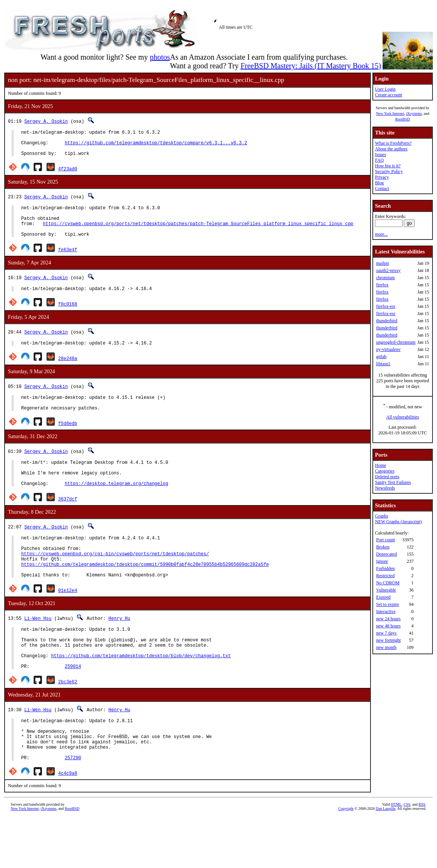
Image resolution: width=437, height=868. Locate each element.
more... (381, 234)
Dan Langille (386, 860)
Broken (383, 547)
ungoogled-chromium (396, 342)
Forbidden (385, 568)
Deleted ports (387, 477)
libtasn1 (383, 364)
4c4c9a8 (68, 824)
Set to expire (388, 604)
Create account (389, 95)
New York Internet (390, 114)
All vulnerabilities (403, 417)
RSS (422, 855)
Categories (385, 471)
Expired (383, 597)
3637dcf (68, 523)
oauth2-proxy (388, 270)
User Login (385, 89)
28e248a (68, 373)
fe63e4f (68, 262)
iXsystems (414, 114)
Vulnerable (386, 590)
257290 (73, 809)
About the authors (391, 149)
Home (380, 465)
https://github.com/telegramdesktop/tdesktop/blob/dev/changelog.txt (141, 695)
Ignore (382, 561)
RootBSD (403, 119)
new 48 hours (388, 626)
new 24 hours (388, 619)
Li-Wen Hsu (38, 651)
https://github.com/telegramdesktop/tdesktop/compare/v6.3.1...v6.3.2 (156, 146)
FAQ (379, 160)
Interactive (386, 612)
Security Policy (389, 171)
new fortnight (388, 640)
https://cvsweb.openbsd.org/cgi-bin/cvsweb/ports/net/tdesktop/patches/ (115, 582)
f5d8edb (68, 441)
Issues (380, 154)
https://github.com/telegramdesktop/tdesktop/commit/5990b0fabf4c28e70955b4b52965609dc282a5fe (145, 595)
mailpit (383, 263)
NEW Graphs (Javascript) (398, 522)
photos (160, 57)
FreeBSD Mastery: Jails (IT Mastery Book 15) (311, 66)
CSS (407, 855)
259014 (73, 708)
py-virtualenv (388, 349)
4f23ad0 (68, 174)
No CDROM (388, 583)
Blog (379, 183)
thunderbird (387, 321)
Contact (382, 188)
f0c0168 (68, 317)
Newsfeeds (385, 488)
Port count (386, 540)
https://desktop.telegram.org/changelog (116, 507)
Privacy (382, 177)
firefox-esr (386, 306)
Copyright (346, 860)
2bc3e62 (68, 724)
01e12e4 (68, 623)
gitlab (381, 357)
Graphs (382, 516)
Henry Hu (119, 651)
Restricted (385, 576)
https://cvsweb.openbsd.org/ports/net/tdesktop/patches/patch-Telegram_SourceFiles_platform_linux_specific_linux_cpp (198, 234)
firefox (382, 285)
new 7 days (386, 633)
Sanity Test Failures (393, 482)
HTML (396, 855)
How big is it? (388, 166)
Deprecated (387, 554)
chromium (385, 278)
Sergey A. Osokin (46, 121)
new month (386, 647)
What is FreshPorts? (393, 143)
